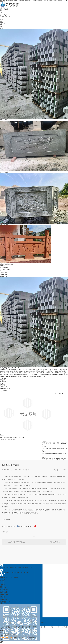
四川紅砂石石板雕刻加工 (7, 264)
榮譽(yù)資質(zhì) (5, 276)
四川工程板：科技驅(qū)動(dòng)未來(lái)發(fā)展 (13, 438)
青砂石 (2, 19)
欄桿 (1, 25)
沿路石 (2, 26)
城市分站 (2, 632)
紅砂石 (2, 21)
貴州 (11, 634)
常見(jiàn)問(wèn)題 (5, 389)
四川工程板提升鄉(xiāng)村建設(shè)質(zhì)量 (54, 454)
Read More (3, 378)
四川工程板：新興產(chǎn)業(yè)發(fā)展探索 (54, 459)
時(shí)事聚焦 (4, 390)
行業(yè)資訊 (3, 387)
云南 (8, 634)
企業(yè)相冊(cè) (4, 274)
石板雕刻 (2, 23)
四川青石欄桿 (4, 120)
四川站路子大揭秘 (55, 542)
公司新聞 (2, 385)
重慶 (14, 634)
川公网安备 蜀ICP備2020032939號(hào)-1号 (23, 638)
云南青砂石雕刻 (4, 172)
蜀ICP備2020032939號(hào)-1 (48, 627)
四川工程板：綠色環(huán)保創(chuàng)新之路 (54, 448)
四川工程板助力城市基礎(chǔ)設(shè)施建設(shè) (55, 443)
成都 (5, 634)
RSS (1, 629)
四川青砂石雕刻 (4, 224)
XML (4, 629)
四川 (2, 634)
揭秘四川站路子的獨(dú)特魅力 (17, 542)
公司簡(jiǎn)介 (4, 273)
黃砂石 (2, 28)
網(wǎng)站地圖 (63, 627)
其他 (1, 392)
